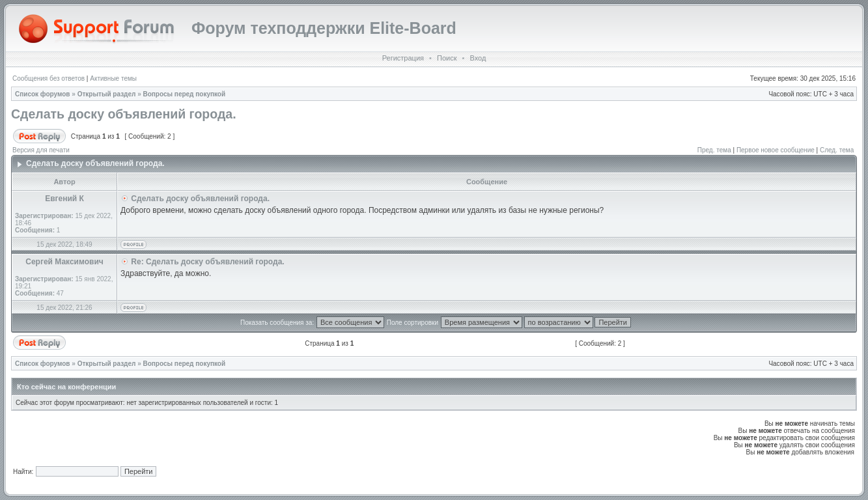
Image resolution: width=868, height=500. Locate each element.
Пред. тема (714, 150)
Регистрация (403, 58)
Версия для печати (41, 150)
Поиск (447, 58)
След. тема (837, 150)
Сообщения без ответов (49, 78)
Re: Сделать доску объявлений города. (207, 262)
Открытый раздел (107, 94)
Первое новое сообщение (776, 150)
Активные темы (113, 78)
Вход (478, 58)
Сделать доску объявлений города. (124, 114)
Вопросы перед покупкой (185, 94)
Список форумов (43, 94)
